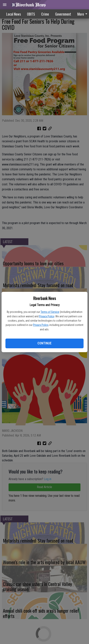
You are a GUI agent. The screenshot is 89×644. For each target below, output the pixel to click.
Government (63, 14)
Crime (45, 14)
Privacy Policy (47, 316)
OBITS (31, 14)
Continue (44, 343)
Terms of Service (50, 312)
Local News (14, 14)
